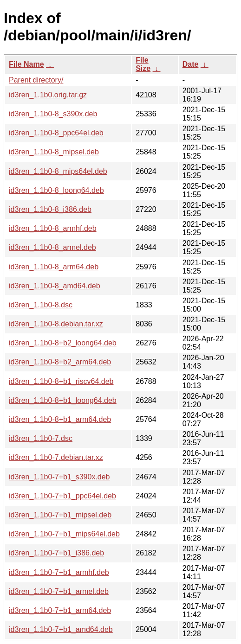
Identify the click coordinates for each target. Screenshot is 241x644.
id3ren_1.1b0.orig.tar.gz (48, 95)
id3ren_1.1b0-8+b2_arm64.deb (60, 362)
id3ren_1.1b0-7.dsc (41, 438)
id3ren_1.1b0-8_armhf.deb (53, 228)
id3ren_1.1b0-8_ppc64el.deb (56, 133)
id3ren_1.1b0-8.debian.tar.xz (56, 324)
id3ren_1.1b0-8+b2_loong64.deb (63, 343)
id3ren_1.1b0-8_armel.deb (52, 247)
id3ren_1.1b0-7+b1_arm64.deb (60, 610)
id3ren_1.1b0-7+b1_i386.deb (56, 553)
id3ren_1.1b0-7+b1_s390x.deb (59, 477)
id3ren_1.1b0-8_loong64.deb (56, 190)
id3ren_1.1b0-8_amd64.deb (55, 286)
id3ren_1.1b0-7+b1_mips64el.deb (64, 534)
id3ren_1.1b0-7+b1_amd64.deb (61, 629)
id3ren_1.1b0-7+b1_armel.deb (59, 591)
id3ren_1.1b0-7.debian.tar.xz (56, 457)
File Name (26, 64)
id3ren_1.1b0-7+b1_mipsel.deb (60, 515)
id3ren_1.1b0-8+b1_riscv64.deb (61, 381)
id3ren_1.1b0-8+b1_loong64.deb (63, 400)
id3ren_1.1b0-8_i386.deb (50, 209)
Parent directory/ (36, 80)
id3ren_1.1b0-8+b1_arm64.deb (60, 419)
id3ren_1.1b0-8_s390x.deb (53, 114)
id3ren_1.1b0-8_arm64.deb (54, 267)
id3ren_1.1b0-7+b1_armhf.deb (59, 572)
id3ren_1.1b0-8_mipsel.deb (54, 152)
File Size (143, 64)
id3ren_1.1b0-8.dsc (41, 305)
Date (191, 64)
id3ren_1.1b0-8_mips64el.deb (58, 171)
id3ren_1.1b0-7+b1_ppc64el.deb (62, 496)
